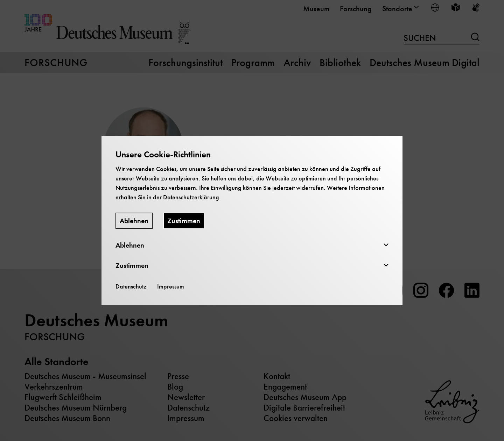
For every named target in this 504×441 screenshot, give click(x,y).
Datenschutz (131, 286)
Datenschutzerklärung (191, 197)
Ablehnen (134, 221)
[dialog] (252, 220)
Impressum (171, 286)
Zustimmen (184, 221)
